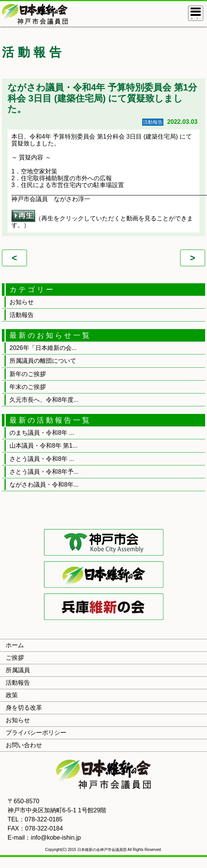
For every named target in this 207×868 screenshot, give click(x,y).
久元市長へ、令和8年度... (44, 400)
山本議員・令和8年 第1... (44, 446)
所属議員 (18, 670)
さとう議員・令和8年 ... (42, 459)
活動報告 (22, 315)
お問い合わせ (24, 745)
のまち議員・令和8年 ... (42, 433)
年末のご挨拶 (28, 387)
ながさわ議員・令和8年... (44, 485)
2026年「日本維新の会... (43, 348)
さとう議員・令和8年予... (44, 472)
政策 (12, 695)
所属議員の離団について (43, 361)
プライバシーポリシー (36, 733)
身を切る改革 (24, 708)
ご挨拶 (15, 658)
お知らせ (22, 302)
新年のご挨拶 (28, 374)
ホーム (15, 645)
